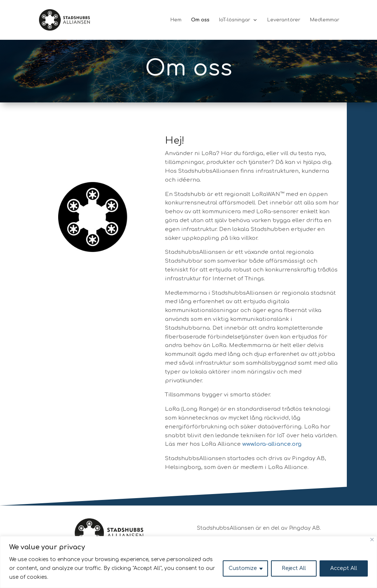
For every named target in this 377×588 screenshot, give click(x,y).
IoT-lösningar (235, 20)
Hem (176, 20)
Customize (243, 568)
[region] (188, 562)
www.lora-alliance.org (272, 444)
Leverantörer (284, 20)
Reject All (294, 568)
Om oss (200, 20)
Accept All (344, 568)
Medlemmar (325, 20)
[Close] (372, 540)
